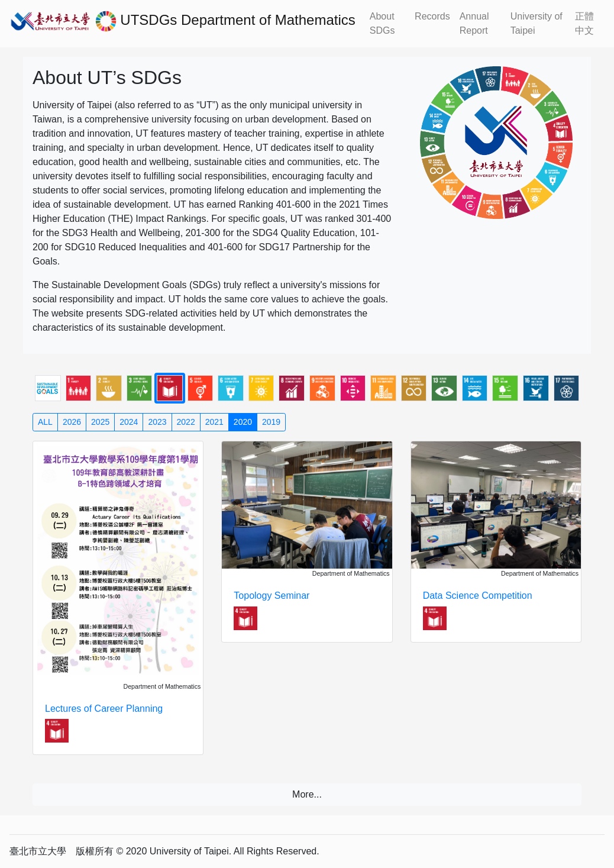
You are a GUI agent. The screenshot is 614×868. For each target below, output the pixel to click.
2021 (214, 422)
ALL (45, 422)
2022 (186, 422)
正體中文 (584, 23)
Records (432, 16)
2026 (72, 422)
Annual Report (474, 23)
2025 (100, 422)
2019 (271, 422)
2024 (129, 422)
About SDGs (382, 23)
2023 (157, 422)
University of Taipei (537, 23)
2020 (243, 422)
